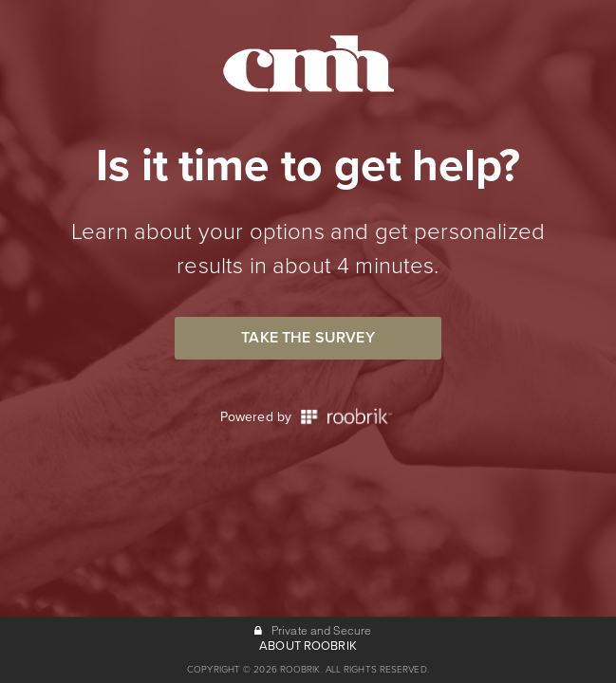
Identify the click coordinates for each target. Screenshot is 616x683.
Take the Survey (308, 338)
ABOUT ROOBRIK (308, 646)
